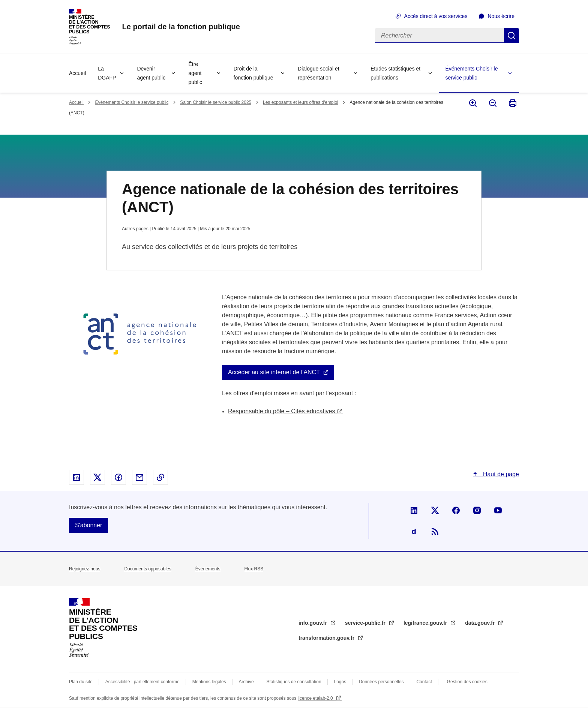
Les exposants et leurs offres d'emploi (301, 102)
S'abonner (88, 525)
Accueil (77, 73)
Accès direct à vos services (436, 16)
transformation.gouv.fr (327, 638)
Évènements (208, 569)
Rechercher (511, 36)
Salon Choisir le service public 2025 (216, 102)
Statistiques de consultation (294, 682)
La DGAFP (107, 73)
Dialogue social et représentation (319, 73)
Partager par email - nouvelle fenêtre (139, 477)
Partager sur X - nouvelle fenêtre (97, 477)
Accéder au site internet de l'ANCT (274, 372)
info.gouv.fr (313, 623)
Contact (424, 682)
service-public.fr (366, 623)
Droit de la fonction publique (253, 73)
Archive (246, 682)
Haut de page (500, 474)
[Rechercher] (439, 36)
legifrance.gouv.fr (426, 623)
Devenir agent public (151, 73)
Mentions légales (209, 682)
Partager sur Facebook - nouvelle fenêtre (118, 477)
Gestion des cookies (467, 682)
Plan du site (81, 682)
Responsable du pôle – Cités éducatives (282, 411)
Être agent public (195, 73)
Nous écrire (501, 16)
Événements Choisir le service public (471, 73)
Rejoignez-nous (85, 569)
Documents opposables (148, 569)
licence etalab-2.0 (316, 698)
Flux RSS (254, 569)
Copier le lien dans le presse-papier (160, 477)
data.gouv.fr (481, 623)
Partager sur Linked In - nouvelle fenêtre (76, 477)
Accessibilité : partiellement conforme (142, 682)
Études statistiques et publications (395, 73)
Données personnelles (381, 682)
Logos (340, 682)
